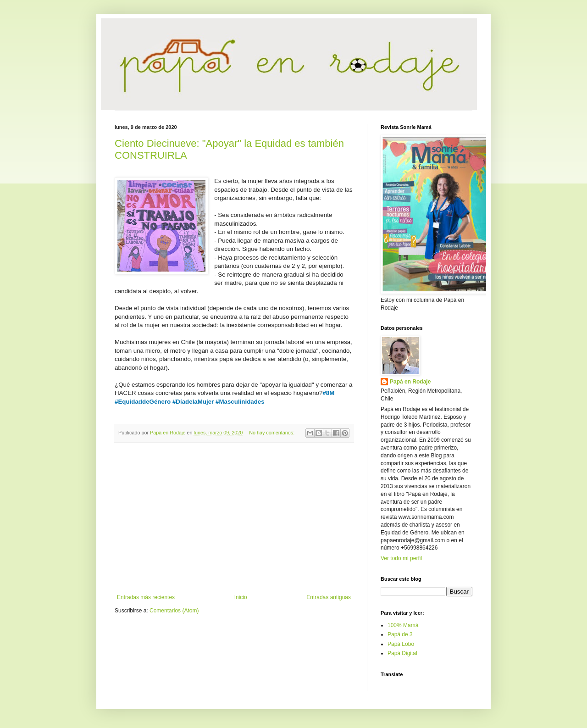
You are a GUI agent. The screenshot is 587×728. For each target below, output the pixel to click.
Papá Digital (402, 653)
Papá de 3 (400, 634)
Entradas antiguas (329, 597)
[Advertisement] (234, 518)
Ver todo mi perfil (401, 558)
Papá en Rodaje (410, 382)
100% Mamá (403, 625)
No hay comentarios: (272, 433)
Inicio (241, 597)
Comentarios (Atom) (174, 611)
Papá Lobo (401, 644)
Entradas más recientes (146, 597)
